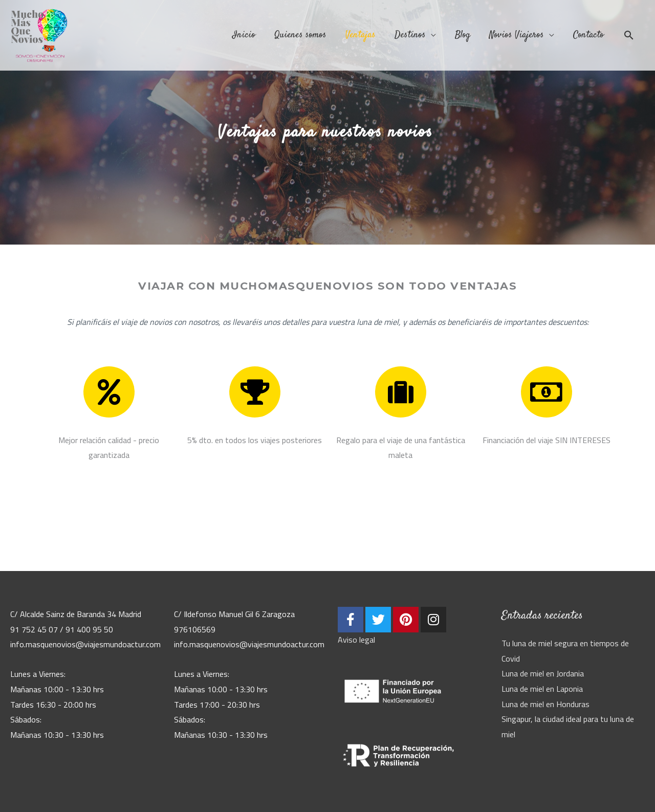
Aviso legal (356, 640)
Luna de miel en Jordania (543, 673)
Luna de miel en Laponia (542, 689)
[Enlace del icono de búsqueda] (629, 37)
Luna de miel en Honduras (545, 704)
